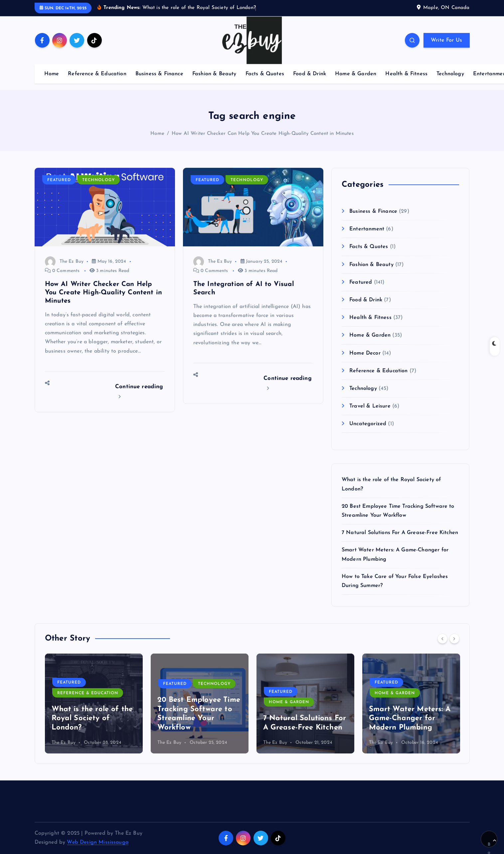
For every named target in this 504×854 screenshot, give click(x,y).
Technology (450, 74)
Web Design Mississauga (98, 842)
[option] (94, 704)
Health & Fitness (406, 74)
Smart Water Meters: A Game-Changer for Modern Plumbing (410, 718)
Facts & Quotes (265, 74)
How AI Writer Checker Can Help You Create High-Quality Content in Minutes (263, 134)
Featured (59, 180)
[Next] (454, 639)
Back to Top (492, 843)
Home (52, 74)
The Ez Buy (64, 262)
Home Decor (365, 353)
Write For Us (447, 40)
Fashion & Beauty (214, 74)
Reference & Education (97, 74)
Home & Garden (356, 74)
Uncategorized (368, 424)
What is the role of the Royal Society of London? (92, 718)
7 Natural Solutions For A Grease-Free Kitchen (400, 533)
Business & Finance (159, 74)
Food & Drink (310, 74)
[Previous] (442, 639)
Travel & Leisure (370, 406)
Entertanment (367, 229)
